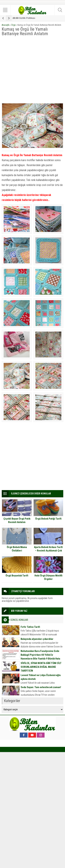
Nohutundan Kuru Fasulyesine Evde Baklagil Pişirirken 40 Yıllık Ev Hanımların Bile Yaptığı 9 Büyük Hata (40, 655)
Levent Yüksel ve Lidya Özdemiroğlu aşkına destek (41, 677)
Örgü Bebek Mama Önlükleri (17, 549)
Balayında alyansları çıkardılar (37, 639)
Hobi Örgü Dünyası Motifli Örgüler (48, 577)
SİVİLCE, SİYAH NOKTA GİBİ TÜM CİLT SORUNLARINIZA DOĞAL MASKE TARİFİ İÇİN (41, 667)
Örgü (13, 25)
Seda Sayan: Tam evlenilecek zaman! (41, 687)
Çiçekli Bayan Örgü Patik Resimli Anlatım (17, 520)
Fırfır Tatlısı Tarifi (30, 627)
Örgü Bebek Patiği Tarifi (48, 519)
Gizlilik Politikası (24, 18)
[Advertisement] (32, 70)
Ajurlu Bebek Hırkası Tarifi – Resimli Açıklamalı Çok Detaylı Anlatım (48, 551)
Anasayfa (6, 25)
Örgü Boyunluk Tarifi (17, 576)
